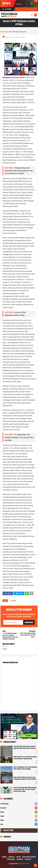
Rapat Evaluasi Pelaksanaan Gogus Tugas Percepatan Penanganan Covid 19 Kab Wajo (25, 778)
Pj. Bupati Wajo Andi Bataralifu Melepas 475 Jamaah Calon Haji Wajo (19, 437)
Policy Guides (11, 859)
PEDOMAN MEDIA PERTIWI (23, 864)
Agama (2, 812)
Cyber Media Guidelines (29, 857)
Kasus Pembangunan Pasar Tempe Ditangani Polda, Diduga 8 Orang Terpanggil (25, 768)
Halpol (2, 820)
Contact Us (12, 857)
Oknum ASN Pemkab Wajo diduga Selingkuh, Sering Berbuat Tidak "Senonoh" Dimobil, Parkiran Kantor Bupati (25, 789)
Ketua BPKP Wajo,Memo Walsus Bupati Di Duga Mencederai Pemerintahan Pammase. (25, 747)
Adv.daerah (14, 601)
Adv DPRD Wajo (4, 804)
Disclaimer (20, 859)
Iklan (2, 824)
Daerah (2, 816)
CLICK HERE (28, 736)
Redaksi (5, 857)
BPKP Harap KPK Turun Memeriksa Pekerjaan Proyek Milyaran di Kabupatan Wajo (25, 758)
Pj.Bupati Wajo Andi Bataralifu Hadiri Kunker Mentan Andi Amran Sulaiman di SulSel (19, 171)
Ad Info (18, 857)
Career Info (28, 859)
